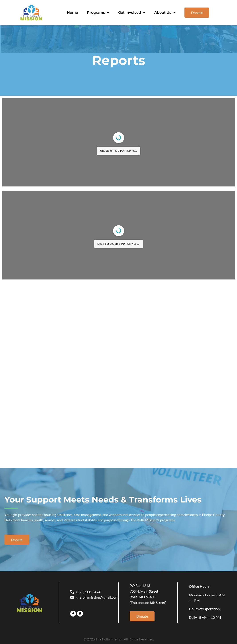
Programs (98, 13)
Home (72, 13)
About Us (165, 13)
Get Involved (132, 13)
